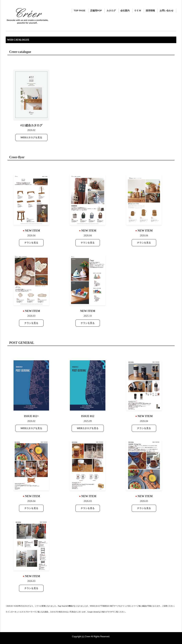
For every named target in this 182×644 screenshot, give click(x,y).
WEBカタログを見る (31, 137)
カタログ (111, 11)
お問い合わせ (167, 11)
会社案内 (125, 11)
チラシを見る (31, 243)
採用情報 (150, 11)
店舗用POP (96, 11)
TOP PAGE (80, 11)
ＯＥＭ (138, 11)
